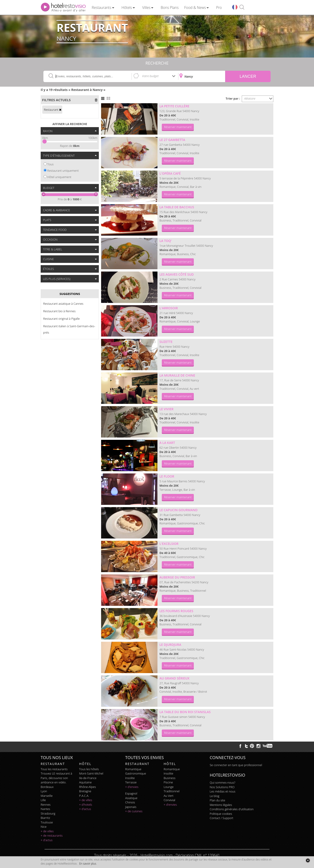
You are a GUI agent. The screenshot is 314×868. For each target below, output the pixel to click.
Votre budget (150, 76)
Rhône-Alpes (87, 787)
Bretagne (85, 791)
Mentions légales (221, 805)
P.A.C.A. (84, 796)
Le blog (214, 796)
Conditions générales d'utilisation (232, 809)
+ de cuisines (134, 811)
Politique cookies (221, 814)
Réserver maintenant (178, 127)
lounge (169, 787)
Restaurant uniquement (63, 171)
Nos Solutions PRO (222, 787)
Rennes (46, 805)
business (169, 778)
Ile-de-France (88, 778)
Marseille (47, 796)
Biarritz (45, 818)
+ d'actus (47, 840)
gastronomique (136, 773)
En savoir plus (88, 864)
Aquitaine (85, 782)
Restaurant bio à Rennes (59, 311)
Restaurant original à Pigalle (61, 319)
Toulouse (47, 822)
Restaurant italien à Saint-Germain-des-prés (69, 329)
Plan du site (217, 800)
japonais (131, 807)
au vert (168, 796)
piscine (168, 782)
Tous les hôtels (89, 769)
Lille (43, 800)
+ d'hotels (86, 805)
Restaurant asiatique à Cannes (63, 304)
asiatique (131, 798)
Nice (44, 827)
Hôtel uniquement (59, 177)
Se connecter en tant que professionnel (236, 765)
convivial (169, 800)
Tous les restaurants (54, 769)
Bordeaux (47, 787)
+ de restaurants (52, 835)
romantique (133, 769)
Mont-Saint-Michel (91, 773)
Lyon (44, 791)
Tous (50, 164)
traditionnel (172, 791)
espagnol (131, 793)
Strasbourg (48, 813)
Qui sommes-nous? (222, 782)
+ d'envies (132, 787)
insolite (130, 778)
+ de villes (47, 831)
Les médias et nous (223, 791)
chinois (130, 802)
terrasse (131, 782)
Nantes (45, 809)
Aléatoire (250, 98)
